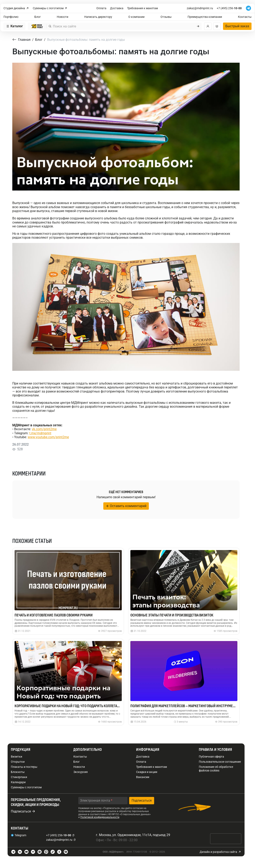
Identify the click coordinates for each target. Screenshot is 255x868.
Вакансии (143, 777)
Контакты (245, 17)
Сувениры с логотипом (50, 8)
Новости (63, 17)
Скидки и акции (147, 772)
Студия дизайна (16, 8)
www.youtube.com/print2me (48, 437)
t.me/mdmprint (40, 433)
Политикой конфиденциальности (100, 817)
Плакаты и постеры (24, 767)
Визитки (17, 757)
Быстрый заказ (237, 26)
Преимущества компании (205, 17)
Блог (38, 17)
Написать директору (98, 17)
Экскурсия (81, 772)
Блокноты (18, 772)
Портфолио (11, 17)
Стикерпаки (19, 777)
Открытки (18, 762)
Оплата (101, 8)
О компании (136, 17)
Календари (18, 782)
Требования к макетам (142, 8)
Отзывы (166, 17)
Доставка (117, 8)
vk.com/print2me (44, 429)
